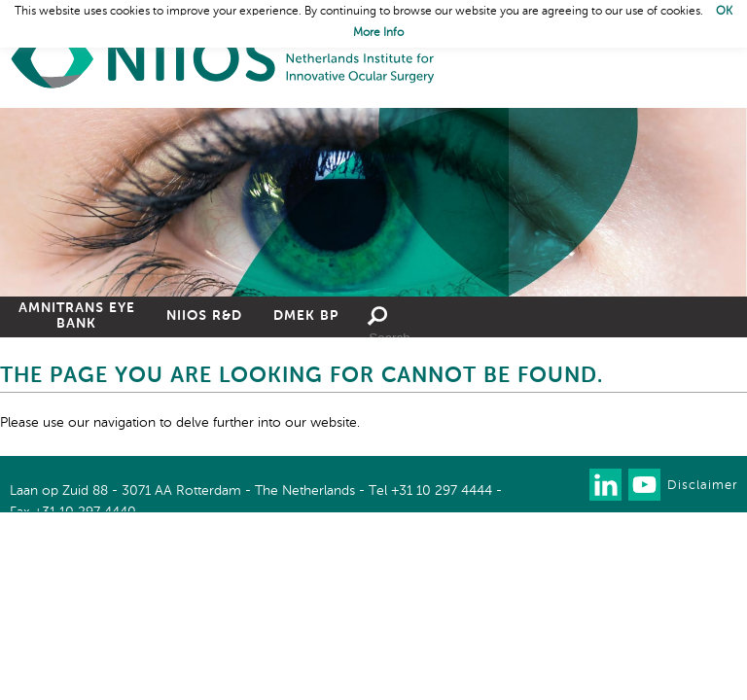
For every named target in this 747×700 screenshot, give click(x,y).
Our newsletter (567, 485)
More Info (378, 33)
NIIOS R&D (204, 316)
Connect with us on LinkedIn (605, 485)
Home (224, 59)
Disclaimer (702, 486)
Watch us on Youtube (644, 485)
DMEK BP (306, 316)
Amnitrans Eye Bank (77, 316)
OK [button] (724, 12)
